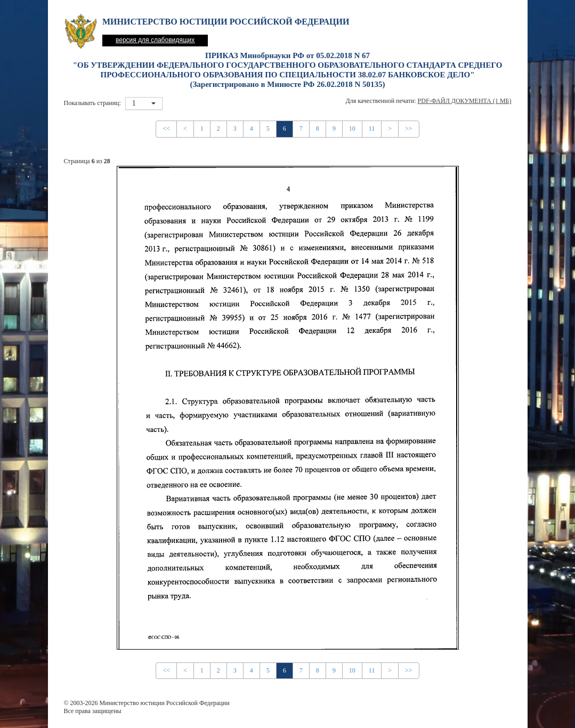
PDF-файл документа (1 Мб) (465, 101)
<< (166, 129)
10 (352, 129)
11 (372, 129)
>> (409, 129)
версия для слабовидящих (155, 40)
